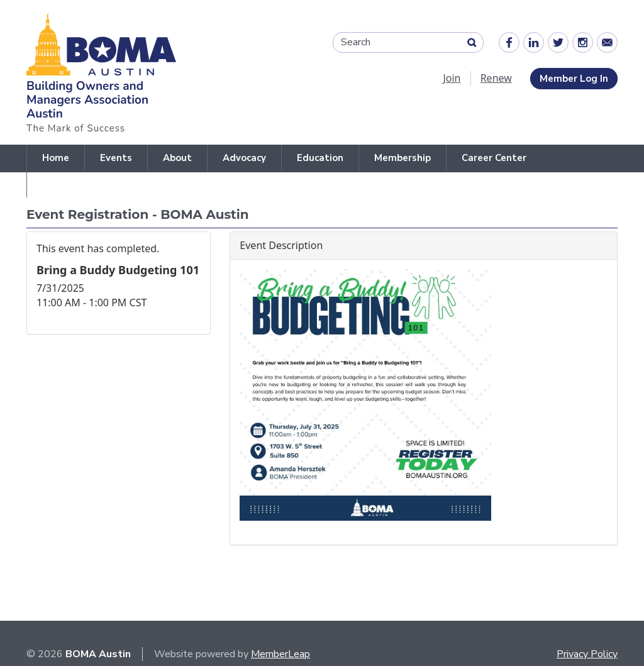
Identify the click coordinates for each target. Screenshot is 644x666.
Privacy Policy (587, 654)
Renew (496, 78)
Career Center (494, 158)
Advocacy (244, 158)
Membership (402, 158)
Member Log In (574, 79)
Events (116, 158)
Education (320, 158)
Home (56, 158)
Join (452, 78)
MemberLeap (280, 654)
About (177, 158)
